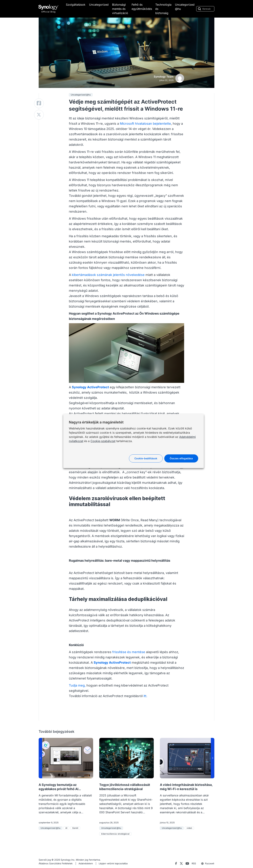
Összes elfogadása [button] (181, 458)
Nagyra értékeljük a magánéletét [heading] (96, 422)
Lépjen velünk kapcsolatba (113, 863)
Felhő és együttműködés (142, 7)
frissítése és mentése (129, 652)
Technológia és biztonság (163, 9)
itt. (145, 696)
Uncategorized (99, 5)
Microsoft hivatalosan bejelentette (145, 124)
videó (189, 828)
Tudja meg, (77, 685)
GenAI (75, 828)
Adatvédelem (86, 863)
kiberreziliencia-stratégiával (115, 834)
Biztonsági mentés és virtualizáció (120, 9)
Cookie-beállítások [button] (146, 458)
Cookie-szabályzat (103, 441)
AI (66, 828)
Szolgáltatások (76, 5)
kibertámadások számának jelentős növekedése (108, 275)
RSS (194, 863)
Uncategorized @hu (185, 7)
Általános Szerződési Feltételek (56, 863)
